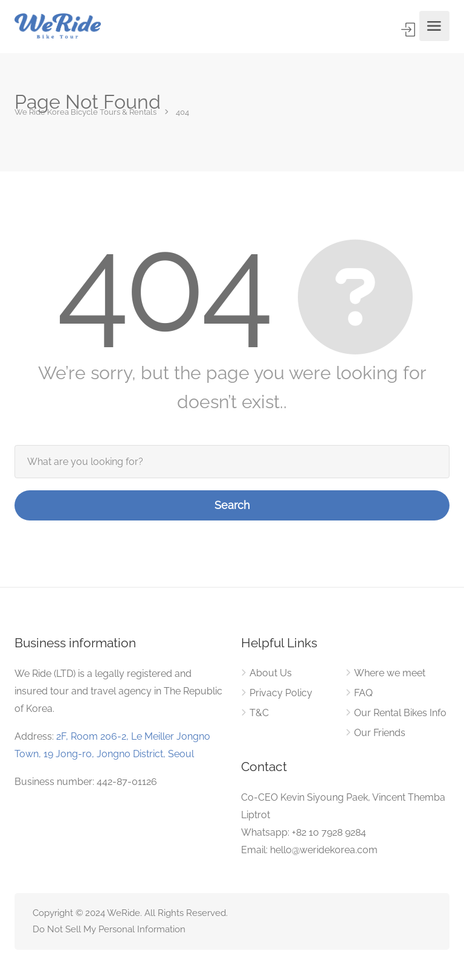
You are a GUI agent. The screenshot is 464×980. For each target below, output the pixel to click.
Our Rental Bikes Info (400, 713)
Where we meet (390, 673)
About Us (271, 673)
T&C (259, 713)
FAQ (363, 693)
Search (232, 505)
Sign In (409, 29)
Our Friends (380, 733)
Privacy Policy (281, 693)
